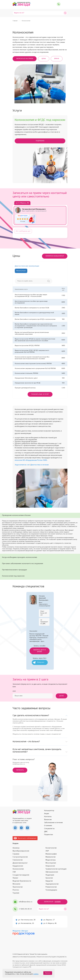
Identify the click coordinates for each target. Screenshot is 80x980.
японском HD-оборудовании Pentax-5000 (31, 460)
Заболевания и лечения (53, 823)
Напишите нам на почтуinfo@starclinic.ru (21, 763)
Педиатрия (50, 875)
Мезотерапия (51, 863)
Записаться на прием (25, 59)
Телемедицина (51, 890)
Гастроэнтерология (20, 857)
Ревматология (51, 887)
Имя (14, 691)
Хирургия (49, 881)
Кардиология (18, 866)
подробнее (40, 141)
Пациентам (48, 835)
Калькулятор (49, 811)
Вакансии (48, 820)
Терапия (16, 893)
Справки (16, 854)
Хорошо (48, 973)
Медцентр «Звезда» (20, 931)
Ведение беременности (22, 881)
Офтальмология (52, 872)
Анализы (16, 848)
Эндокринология (52, 884)
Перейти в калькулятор (55, 256)
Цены (44, 59)
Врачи (57, 59)
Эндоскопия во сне (22, 465)
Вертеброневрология (21, 851)
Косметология (51, 848)
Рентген (16, 890)
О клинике (48, 826)
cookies (36, 974)
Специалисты (49, 829)
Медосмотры (51, 860)
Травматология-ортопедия (56, 869)
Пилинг (15, 878)
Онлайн (58, 902)
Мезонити (16, 884)
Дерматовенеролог (20, 863)
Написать (20, 770)
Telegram (41, 662)
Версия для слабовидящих (25, 838)
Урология (49, 878)
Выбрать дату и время (40, 651)
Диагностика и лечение (40, 465)
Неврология (50, 866)
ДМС (46, 832)
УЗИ (14, 872)
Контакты (48, 817)
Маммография (51, 854)
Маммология (51, 857)
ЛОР (47, 851)
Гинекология (18, 860)
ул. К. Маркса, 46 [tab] (22, 203)
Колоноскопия (18, 869)
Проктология (18, 887)
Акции (47, 814)
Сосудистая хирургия (21, 875)
